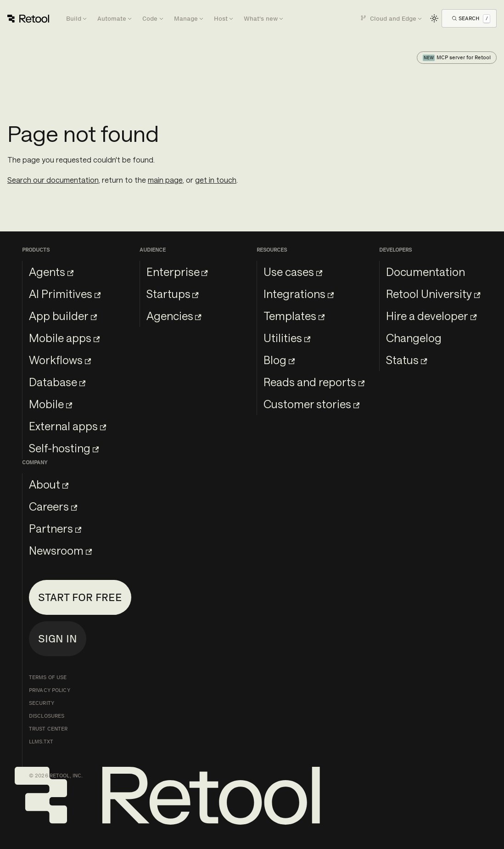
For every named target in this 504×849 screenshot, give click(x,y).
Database (57, 382)
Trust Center (48, 729)
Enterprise (177, 272)
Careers (53, 506)
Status (406, 360)
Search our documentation (53, 180)
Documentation (426, 272)
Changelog (414, 338)
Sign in (58, 638)
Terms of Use (48, 677)
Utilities (287, 338)
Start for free (80, 597)
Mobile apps (64, 338)
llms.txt (41, 742)
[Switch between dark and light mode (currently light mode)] (434, 18)
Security (42, 703)
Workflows (60, 360)
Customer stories (311, 404)
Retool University (433, 294)
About (49, 484)
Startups (173, 294)
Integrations (299, 294)
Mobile (50, 404)
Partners (55, 528)
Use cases (293, 272)
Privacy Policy (50, 690)
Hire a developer (431, 316)
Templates (294, 316)
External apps (67, 426)
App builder (63, 316)
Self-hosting (64, 448)
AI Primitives (65, 294)
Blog (279, 360)
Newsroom (60, 550)
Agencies (174, 316)
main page (165, 180)
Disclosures (47, 716)
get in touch (216, 180)
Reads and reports (314, 382)
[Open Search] (471, 18)
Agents (51, 272)
